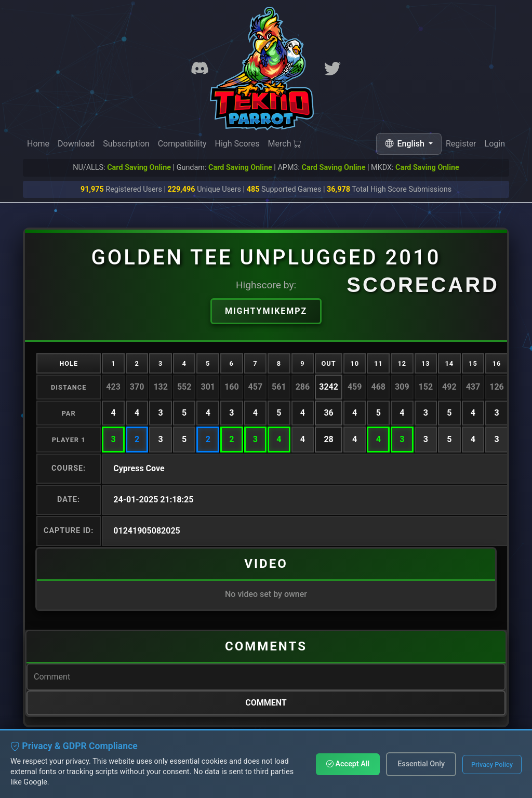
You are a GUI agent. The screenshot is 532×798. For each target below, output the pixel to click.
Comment (266, 703)
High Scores (237, 144)
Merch (285, 144)
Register (461, 144)
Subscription (126, 144)
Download (76, 144)
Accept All (348, 764)
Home (38, 144)
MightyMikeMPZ (266, 311)
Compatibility (182, 144)
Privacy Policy (492, 764)
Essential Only (421, 764)
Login (495, 145)
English (406, 144)
